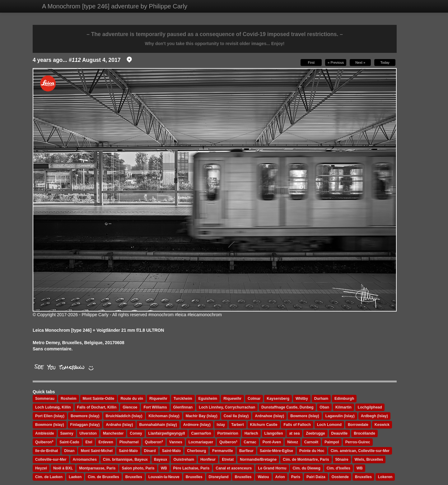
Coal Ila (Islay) (236, 416)
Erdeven (106, 442)
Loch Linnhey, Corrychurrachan (227, 407)
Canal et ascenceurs (234, 468)
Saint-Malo (128, 451)
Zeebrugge (315, 433)
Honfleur (208, 460)
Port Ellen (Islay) (50, 416)
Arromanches (85, 460)
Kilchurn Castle (264, 425)
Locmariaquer (201, 442)
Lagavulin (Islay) (340, 416)
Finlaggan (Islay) (85, 425)
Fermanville (223, 451)
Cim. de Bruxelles (103, 477)
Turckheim (183, 399)
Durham (321, 399)
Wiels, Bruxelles (369, 460)
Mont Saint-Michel (97, 451)
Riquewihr (158, 399)
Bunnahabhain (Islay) (158, 425)
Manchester (113, 433)
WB (164, 468)
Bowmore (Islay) (85, 416)
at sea (294, 433)
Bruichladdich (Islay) (124, 416)
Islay (221, 425)
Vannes (176, 442)
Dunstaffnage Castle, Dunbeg (287, 407)
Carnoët (311, 442)
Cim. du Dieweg (306, 468)
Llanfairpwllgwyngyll (167, 433)
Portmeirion (228, 433)
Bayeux (161, 460)
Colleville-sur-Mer (51, 460)
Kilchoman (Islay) (164, 416)
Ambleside (45, 433)
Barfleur (246, 451)
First (311, 62)
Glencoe (130, 407)
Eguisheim (208, 399)
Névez (293, 442)
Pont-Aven (272, 442)
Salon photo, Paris (138, 468)
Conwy (136, 433)
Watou (263, 477)
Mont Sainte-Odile (99, 399)
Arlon (280, 477)
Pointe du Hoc (312, 451)
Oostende (340, 477)
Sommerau (45, 399)
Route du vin (132, 399)
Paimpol (332, 442)
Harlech (251, 433)
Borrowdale (358, 425)
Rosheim (69, 399)
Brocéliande (364, 433)
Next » (360, 62)
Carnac (250, 442)
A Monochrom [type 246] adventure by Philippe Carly (115, 6)
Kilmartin (343, 407)
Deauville (340, 433)
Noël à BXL (63, 468)
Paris (296, 477)
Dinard (150, 451)
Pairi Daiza (316, 477)
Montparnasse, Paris (97, 468)
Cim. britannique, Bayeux (125, 460)
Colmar (254, 399)
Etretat (228, 460)
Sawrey (67, 433)
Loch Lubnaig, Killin (53, 407)
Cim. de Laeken (49, 477)
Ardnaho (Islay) (119, 425)
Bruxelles (134, 477)
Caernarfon (201, 433)
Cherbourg (196, 451)
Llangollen (274, 433)
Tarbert (237, 425)
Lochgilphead (370, 407)
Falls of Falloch (297, 425)
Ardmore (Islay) (197, 425)
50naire (342, 460)
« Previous (336, 62)
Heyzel (41, 468)
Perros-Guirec (358, 442)
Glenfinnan (183, 407)
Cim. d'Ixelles (338, 468)
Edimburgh (344, 399)
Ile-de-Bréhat (47, 451)
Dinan (69, 451)
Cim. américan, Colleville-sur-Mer (360, 451)
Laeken (75, 477)
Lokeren (385, 477)
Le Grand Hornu (272, 468)
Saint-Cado (69, 442)
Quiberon (44, 442)
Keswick (382, 425)
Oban (324, 407)
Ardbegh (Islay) (374, 416)
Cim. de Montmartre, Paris (306, 460)
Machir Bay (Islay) (202, 416)
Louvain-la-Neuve (164, 477)
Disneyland (219, 477)
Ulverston (88, 433)
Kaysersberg (278, 399)
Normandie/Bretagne (258, 460)
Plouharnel (129, 442)
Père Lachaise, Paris (191, 468)
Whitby (302, 399)
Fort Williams (155, 407)
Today (385, 62)
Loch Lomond (329, 425)
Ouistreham (184, 460)
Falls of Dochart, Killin (97, 407)
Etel (89, 442)
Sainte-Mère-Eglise (276, 451)
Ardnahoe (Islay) (269, 416)
